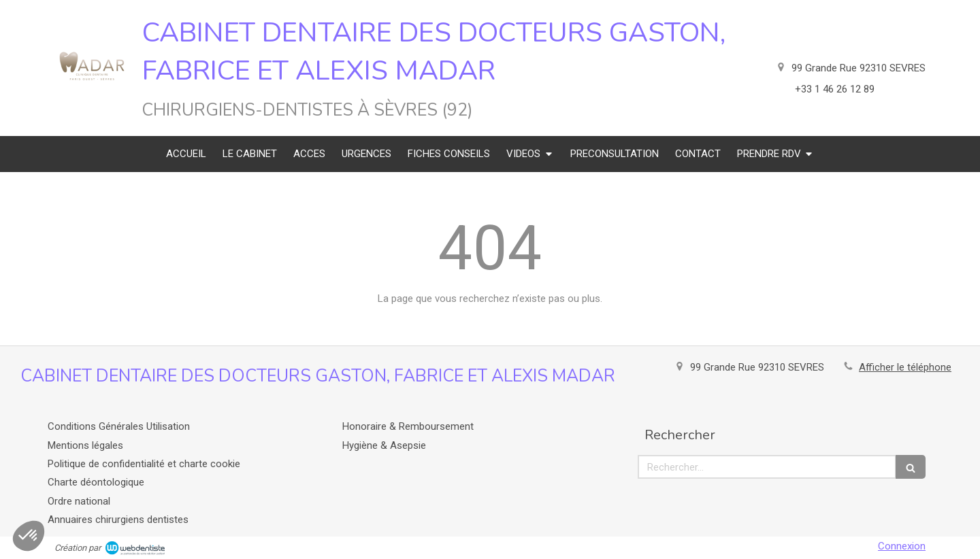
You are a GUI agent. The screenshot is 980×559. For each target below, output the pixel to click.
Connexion (902, 546)
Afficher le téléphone (905, 367)
